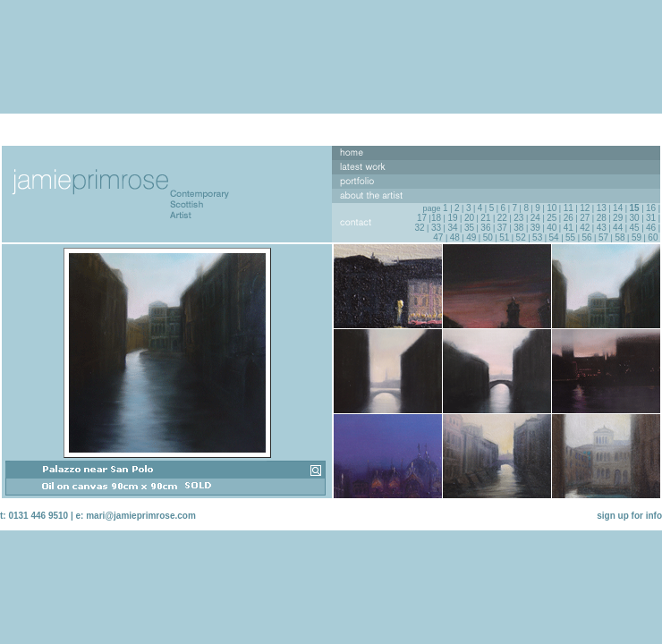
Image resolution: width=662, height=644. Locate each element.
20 (469, 218)
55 (570, 237)
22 (502, 218)
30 (635, 218)
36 (485, 228)
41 (569, 228)
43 (602, 228)
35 (469, 228)
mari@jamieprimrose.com (141, 516)
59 (637, 237)
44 (618, 228)
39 (535, 228)
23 (518, 218)
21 (485, 218)
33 (436, 228)
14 (618, 208)
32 (419, 228)
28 (602, 218)
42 (585, 228)
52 (521, 237)
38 (518, 228)
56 (586, 237)
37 (502, 228)
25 (552, 218)
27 (585, 218)
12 (585, 208)
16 (651, 208)
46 (651, 228)
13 (602, 208)
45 (635, 228)
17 (422, 218)
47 (438, 237)
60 (653, 237)
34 (452, 228)
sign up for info (629, 516)
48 (455, 237)
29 (618, 218)
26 (569, 218)
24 (535, 218)
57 (603, 237)
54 (554, 237)
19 (452, 218)
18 (436, 218)
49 (471, 237)
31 (651, 218)
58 (620, 237)
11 (569, 208)
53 (537, 237)
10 (552, 208)
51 (504, 237)
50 (488, 237)
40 (552, 228)
